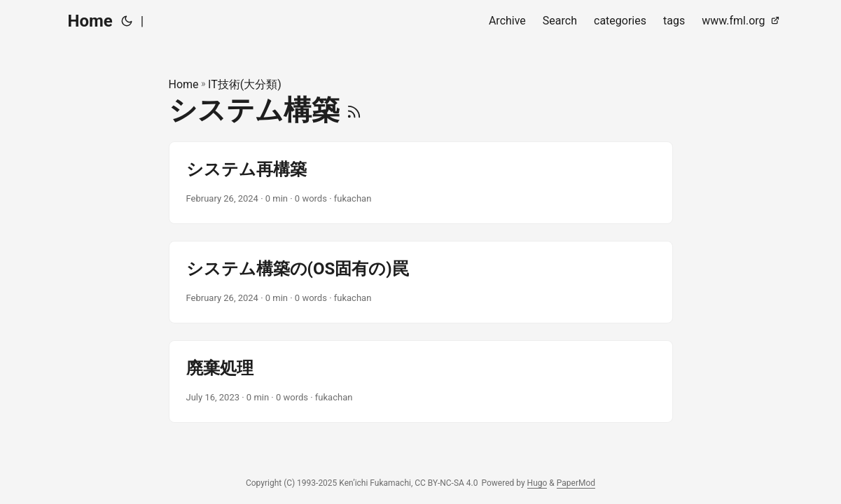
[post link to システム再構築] (421, 183)
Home (90, 21)
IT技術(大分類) (245, 84)
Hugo (537, 483)
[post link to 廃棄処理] (421, 381)
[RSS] (354, 110)
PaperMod (576, 483)
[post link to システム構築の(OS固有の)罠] (421, 282)
